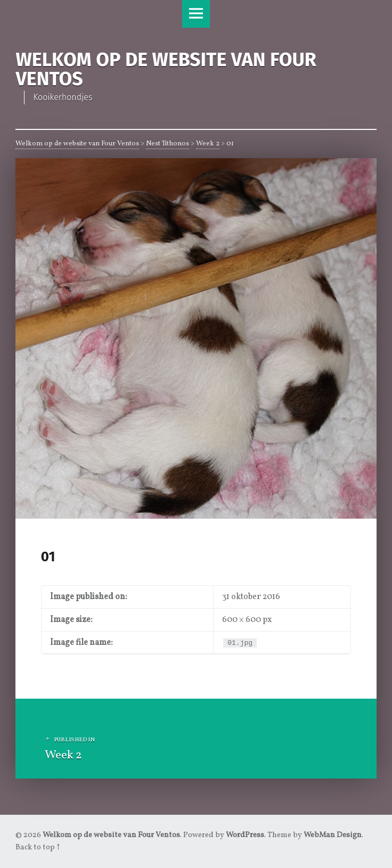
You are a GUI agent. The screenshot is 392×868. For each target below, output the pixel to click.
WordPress (245, 835)
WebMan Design (333, 835)
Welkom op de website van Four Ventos (77, 144)
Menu (196, 14)
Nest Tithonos (168, 144)
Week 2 (208, 144)
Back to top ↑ (38, 847)
